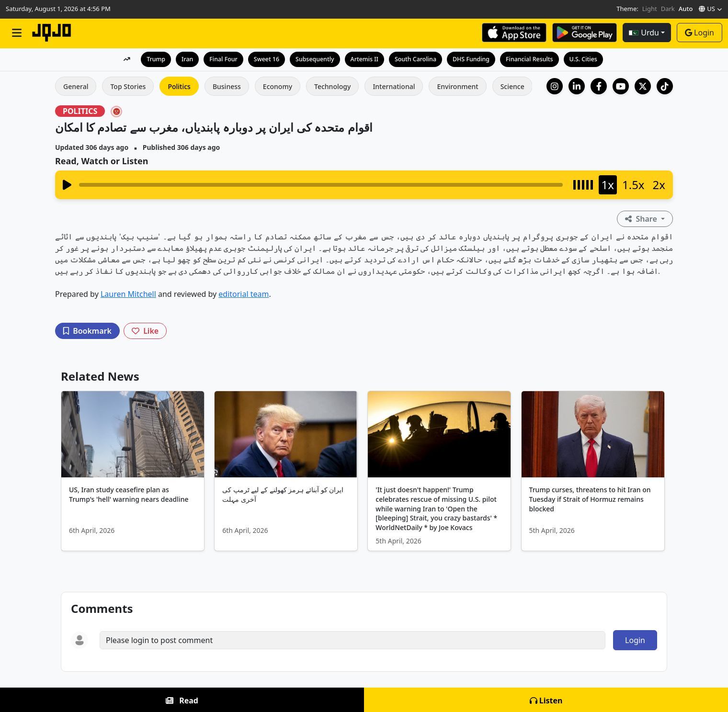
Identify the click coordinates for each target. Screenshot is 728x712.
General (76, 86)
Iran (181, 59)
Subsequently (312, 59)
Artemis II (364, 59)
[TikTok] (665, 86)
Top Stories (128, 86)
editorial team (244, 294)
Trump (149, 59)
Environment (457, 86)
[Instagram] (555, 86)
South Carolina (416, 59)
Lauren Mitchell (128, 294)
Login (700, 33)
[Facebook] (599, 86)
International (394, 86)
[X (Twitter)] (643, 86)
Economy (278, 86)
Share (642, 219)
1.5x (633, 185)
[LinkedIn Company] (577, 86)
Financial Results (534, 59)
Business (227, 86)
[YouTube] (621, 86)
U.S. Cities (590, 59)
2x (659, 185)
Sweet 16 (262, 59)
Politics (179, 86)
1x (608, 185)
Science (512, 86)
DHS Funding (474, 59)
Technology (332, 86)
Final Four (218, 59)
